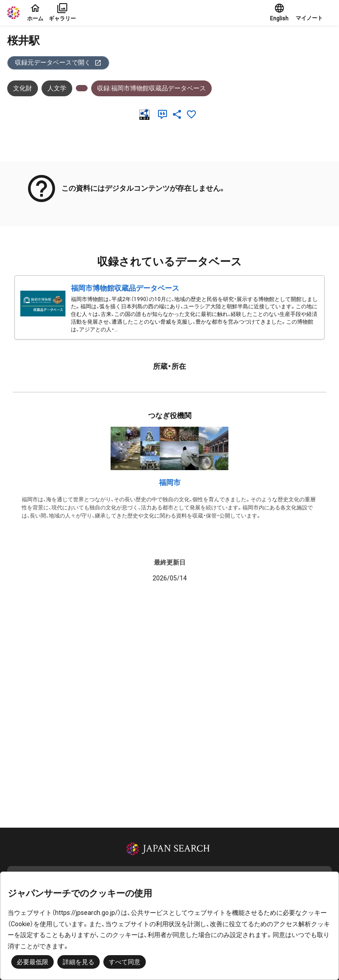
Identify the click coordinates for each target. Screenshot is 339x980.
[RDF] (146, 114)
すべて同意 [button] (125, 962)
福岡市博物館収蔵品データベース (125, 288)
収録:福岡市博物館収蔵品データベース (151, 88)
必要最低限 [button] (33, 962)
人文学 (57, 88)
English (279, 12)
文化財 (23, 88)
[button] (314, 13)
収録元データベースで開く (58, 63)
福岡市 (170, 483)
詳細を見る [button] (79, 962)
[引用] (164, 114)
